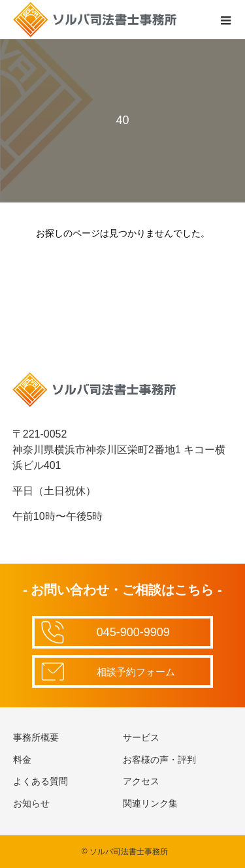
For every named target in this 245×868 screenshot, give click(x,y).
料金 (22, 760)
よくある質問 (41, 781)
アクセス (141, 781)
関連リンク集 (150, 803)
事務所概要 (36, 737)
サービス (141, 737)
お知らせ (31, 803)
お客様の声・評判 (159, 760)
